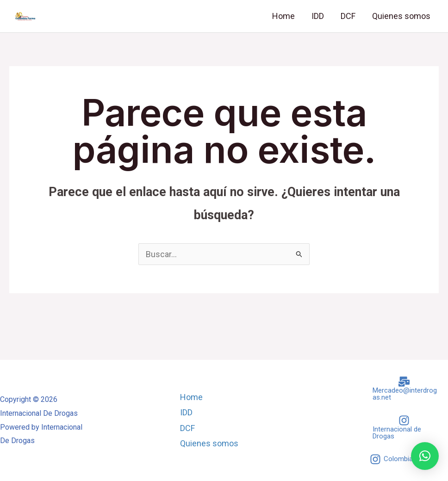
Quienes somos (401, 16)
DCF (348, 16)
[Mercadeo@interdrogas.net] (404, 388)
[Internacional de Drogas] (404, 427)
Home (283, 16)
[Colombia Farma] (402, 459)
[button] (425, 456)
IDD (318, 16)
